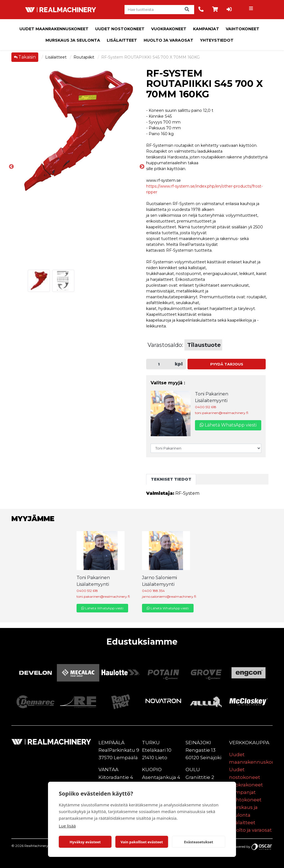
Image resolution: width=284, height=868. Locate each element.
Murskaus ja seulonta (73, 40)
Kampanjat (206, 29)
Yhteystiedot (217, 40)
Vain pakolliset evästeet (142, 842)
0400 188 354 (153, 591)
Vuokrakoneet (169, 29)
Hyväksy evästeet (85, 842)
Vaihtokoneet (243, 29)
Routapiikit (84, 57)
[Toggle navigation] (252, 10)
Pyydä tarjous (227, 364)
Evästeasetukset (199, 842)
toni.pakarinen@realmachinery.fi (222, 413)
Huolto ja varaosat (168, 40)
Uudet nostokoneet (120, 29)
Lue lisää (67, 826)
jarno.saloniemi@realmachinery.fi (169, 596)
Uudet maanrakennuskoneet (54, 29)
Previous (11, 167)
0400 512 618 (206, 407)
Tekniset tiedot (171, 479)
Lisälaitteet (122, 40)
